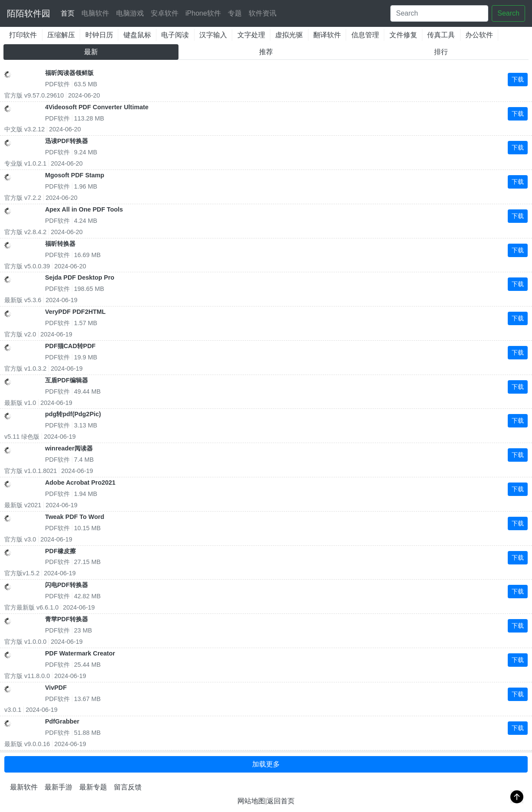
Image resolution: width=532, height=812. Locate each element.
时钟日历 (99, 35)
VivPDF (56, 688)
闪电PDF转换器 (66, 585)
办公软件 (479, 35)
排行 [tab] (441, 52)
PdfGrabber (62, 721)
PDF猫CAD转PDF (70, 346)
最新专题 (93, 787)
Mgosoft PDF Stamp (75, 175)
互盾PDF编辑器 (66, 380)
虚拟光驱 (289, 35)
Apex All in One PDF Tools (84, 209)
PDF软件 (57, 84)
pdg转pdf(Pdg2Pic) (73, 414)
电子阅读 (175, 35)
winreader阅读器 (69, 448)
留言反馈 (128, 787)
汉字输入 (213, 35)
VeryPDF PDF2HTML (75, 312)
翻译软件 (327, 35)
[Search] (439, 13)
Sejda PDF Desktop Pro (80, 277)
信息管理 (365, 35)
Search (508, 13)
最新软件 (24, 787)
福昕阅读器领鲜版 (69, 73)
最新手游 (58, 787)
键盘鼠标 (137, 35)
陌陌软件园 (29, 13)
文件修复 (403, 35)
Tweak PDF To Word (75, 517)
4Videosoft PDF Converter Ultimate (97, 107)
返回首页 (281, 801)
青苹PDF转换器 (66, 619)
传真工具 (441, 35)
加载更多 (266, 764)
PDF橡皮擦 (60, 551)
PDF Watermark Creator (80, 653)
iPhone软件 (203, 13)
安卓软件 (165, 13)
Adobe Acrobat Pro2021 (80, 483)
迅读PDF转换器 (66, 141)
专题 (235, 13)
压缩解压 (61, 35)
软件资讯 (263, 13)
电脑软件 (95, 13)
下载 (518, 79)
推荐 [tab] (266, 52)
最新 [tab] (91, 52)
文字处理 (251, 35)
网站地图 (251, 801)
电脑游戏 (130, 13)
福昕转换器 (60, 244)
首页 (69, 12)
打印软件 (23, 35)
